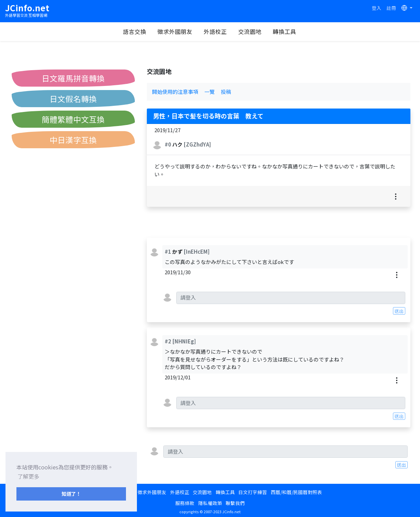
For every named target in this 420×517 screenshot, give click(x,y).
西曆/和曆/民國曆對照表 (296, 492)
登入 (377, 8)
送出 (399, 311)
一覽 (209, 92)
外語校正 (215, 31)
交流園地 (250, 31)
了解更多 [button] (28, 476)
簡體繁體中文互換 (73, 119)
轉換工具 (284, 31)
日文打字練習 (253, 492)
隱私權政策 (210, 503)
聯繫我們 (235, 503)
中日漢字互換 (73, 140)
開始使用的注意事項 (175, 92)
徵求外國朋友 (175, 31)
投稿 (226, 92)
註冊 (391, 8)
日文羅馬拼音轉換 (73, 78)
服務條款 (185, 503)
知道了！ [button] (71, 494)
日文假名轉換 (73, 99)
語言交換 (135, 31)
